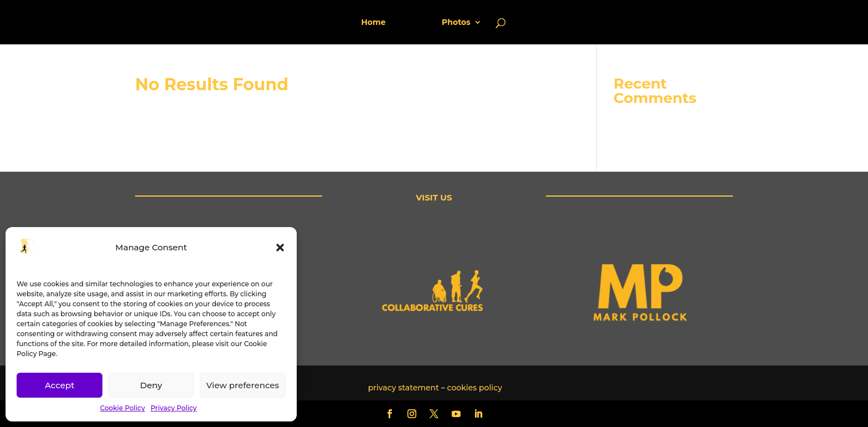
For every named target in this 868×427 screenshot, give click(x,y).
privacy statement (404, 388)
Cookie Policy (123, 408)
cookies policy (475, 388)
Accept (60, 385)
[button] (280, 248)
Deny (151, 385)
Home (377, 23)
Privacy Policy (174, 408)
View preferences (243, 385)
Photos (452, 23)
